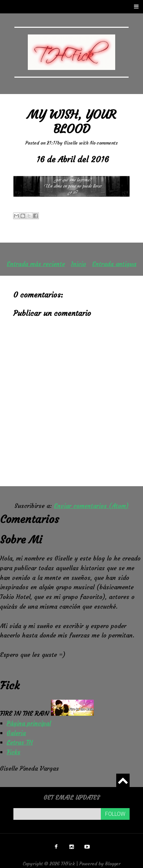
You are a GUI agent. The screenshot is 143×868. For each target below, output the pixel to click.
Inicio (79, 264)
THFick (68, 864)
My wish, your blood (72, 122)
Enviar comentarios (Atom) (91, 506)
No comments (104, 143)
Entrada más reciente (36, 264)
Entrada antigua (114, 264)
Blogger (113, 864)
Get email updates (72, 798)
